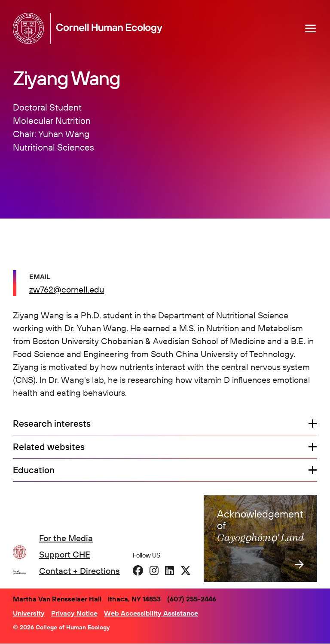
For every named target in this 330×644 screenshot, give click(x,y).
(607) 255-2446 (192, 599)
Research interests (52, 424)
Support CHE (65, 554)
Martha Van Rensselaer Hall (57, 599)
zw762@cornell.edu (67, 289)
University (29, 613)
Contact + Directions (79, 571)
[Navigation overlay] (311, 28)
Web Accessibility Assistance (151, 613)
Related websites (49, 447)
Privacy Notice (74, 613)
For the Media (66, 538)
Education (34, 470)
